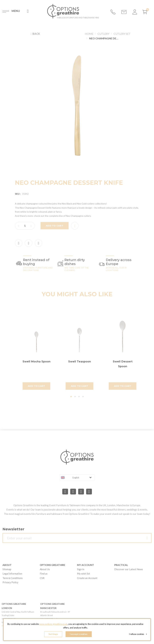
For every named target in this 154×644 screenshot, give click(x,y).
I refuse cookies (138, 634)
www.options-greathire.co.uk (53, 624)
